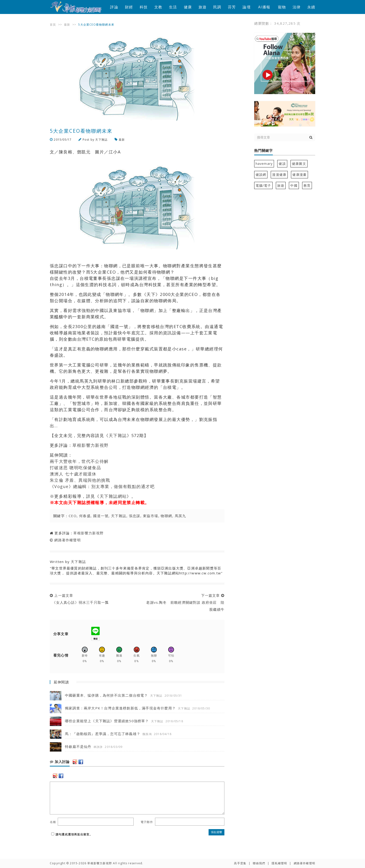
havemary (264, 164)
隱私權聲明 (279, 863)
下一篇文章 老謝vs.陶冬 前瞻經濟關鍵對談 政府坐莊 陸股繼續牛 (184, 602)
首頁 (53, 25)
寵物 (282, 7)
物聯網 (166, 516)
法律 (297, 7)
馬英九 (181, 516)
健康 (188, 7)
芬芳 (232, 7)
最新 (67, 25)
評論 (114, 7)
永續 (311, 7)
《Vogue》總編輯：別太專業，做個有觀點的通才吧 (102, 486)
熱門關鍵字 (264, 151)
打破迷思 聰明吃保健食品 (75, 468)
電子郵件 (147, 822)
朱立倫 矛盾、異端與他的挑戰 (80, 480)
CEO (73, 516)
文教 (158, 7)
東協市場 (151, 516)
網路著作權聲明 (67, 540)
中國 (294, 185)
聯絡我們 (259, 863)
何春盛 (85, 516)
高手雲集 (240, 863)
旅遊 (203, 7)
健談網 (261, 175)
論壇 (247, 7)
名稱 (53, 822)
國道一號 (101, 516)
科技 (144, 7)
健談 (282, 164)
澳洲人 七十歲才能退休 (73, 474)
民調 (217, 7)
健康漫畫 (299, 175)
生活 (173, 7)
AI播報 (264, 7)
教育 (307, 185)
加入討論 (60, 762)
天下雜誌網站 (113, 496)
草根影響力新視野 (91, 445)
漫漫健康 (279, 175)
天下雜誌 (101, 140)
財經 (129, 7)
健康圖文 (299, 164)
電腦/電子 (263, 185)
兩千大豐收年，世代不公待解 (79, 461)
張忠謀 (135, 516)
